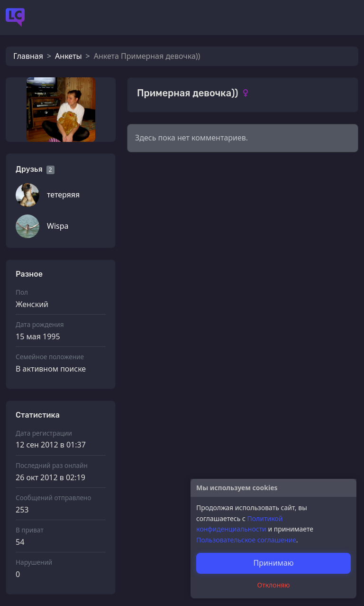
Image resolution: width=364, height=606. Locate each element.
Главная (28, 56)
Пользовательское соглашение (246, 540)
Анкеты (68, 56)
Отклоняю (274, 585)
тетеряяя (63, 195)
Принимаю (273, 563)
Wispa (58, 226)
